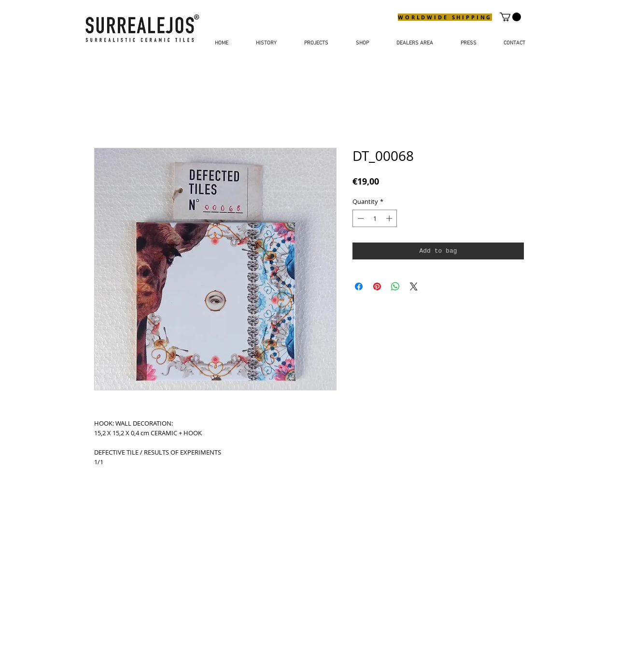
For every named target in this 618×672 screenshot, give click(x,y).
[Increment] (390, 218)
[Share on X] (414, 286)
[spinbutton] (375, 218)
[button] (510, 17)
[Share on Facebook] (359, 286)
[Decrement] (360, 218)
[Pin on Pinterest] (377, 286)
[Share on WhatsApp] (395, 286)
